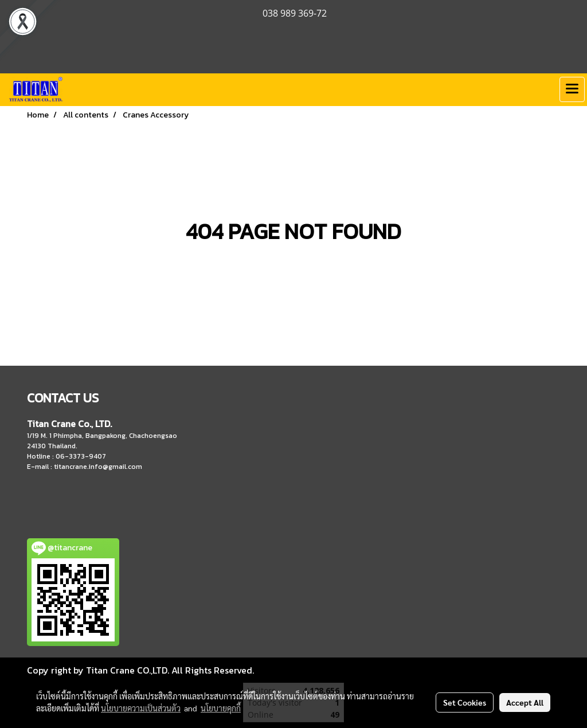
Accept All (525, 702)
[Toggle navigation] (572, 89)
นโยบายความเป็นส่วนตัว (141, 708)
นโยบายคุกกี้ (221, 708)
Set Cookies (465, 702)
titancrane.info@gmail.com (98, 467)
